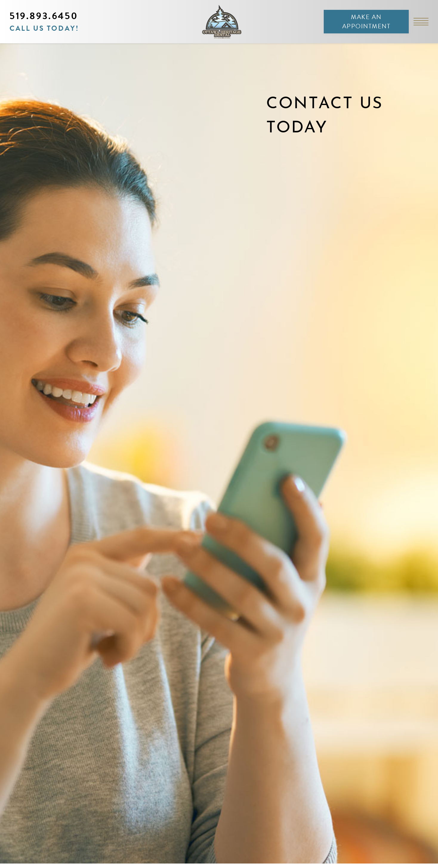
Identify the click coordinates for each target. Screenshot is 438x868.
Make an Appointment (366, 22)
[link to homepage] (219, 22)
